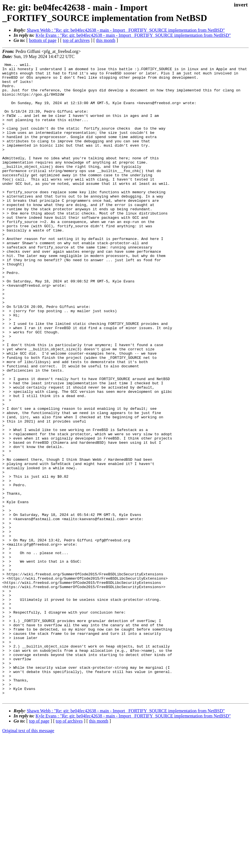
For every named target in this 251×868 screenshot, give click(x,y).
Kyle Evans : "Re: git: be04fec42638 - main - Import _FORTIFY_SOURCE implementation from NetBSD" (133, 35)
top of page (39, 848)
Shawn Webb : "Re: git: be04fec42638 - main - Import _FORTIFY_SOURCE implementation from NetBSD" (126, 30)
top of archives (76, 40)
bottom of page (43, 40)
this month (106, 40)
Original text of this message (28, 858)
